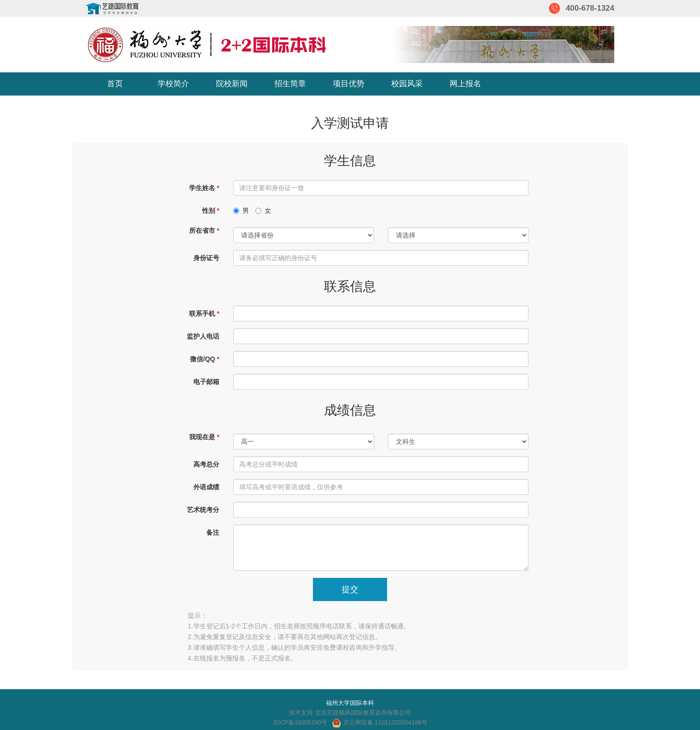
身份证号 (206, 258)
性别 (209, 211)
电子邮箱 (206, 382)
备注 (213, 532)
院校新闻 (232, 84)
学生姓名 (202, 188)
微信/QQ (203, 359)
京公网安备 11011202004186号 (380, 722)
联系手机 (202, 314)
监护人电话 (203, 336)
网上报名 (465, 84)
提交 (350, 589)
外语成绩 (206, 487)
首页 (115, 84)
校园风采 (407, 84)
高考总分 (206, 464)
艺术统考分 (203, 510)
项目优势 (349, 84)
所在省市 (202, 231)
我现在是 (202, 437)
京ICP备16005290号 (300, 722)
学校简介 (173, 84)
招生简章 (290, 84)
